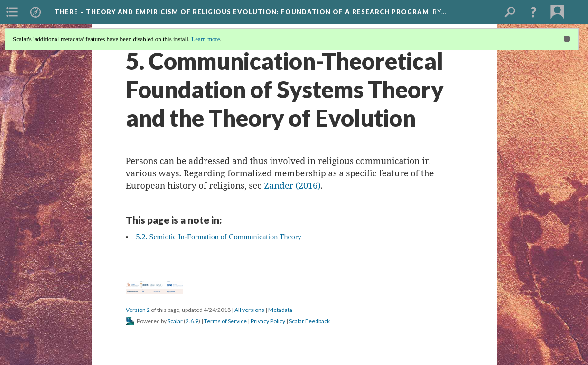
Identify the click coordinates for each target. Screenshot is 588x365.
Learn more (205, 39)
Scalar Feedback (309, 321)
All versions (249, 310)
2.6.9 (192, 321)
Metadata (280, 310)
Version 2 (138, 310)
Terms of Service (225, 321)
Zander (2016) (292, 185)
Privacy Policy (268, 321)
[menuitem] (12, 12)
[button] (533, 12)
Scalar (175, 321)
